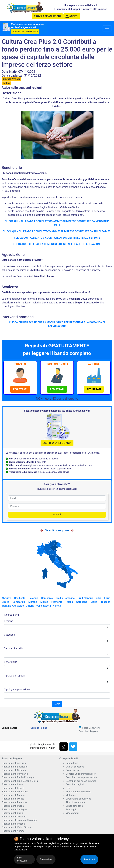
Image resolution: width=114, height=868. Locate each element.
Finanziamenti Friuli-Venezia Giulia (20, 781)
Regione (9, 621)
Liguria (5, 602)
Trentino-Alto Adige (13, 606)
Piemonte (57, 602)
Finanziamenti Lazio (12, 784)
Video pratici (72, 813)
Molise (44, 602)
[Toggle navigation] (107, 29)
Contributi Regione (88, 731)
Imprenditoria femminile (78, 792)
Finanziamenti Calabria (14, 770)
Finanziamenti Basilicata (15, 767)
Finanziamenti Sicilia (12, 813)
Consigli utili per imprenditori (81, 774)
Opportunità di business (78, 799)
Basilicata (20, 598)
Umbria (30, 606)
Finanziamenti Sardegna (14, 809)
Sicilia (94, 602)
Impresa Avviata (11, 79)
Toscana (105, 602)
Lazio (107, 598)
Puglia (69, 602)
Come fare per (73, 770)
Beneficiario (11, 662)
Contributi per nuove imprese (81, 781)
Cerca (57, 704)
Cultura (6, 83)
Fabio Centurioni (91, 728)
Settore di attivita (14, 648)
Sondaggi (71, 809)
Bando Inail (72, 763)
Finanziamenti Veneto (13, 831)
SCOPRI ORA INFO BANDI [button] (25, 32)
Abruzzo (6, 598)
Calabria (33, 598)
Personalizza (46, 859)
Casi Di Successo (75, 767)
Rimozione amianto (76, 802)
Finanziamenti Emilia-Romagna (18, 777)
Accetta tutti (89, 859)
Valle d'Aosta (44, 606)
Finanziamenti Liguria (13, 788)
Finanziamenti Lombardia (15, 792)
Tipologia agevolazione (17, 689)
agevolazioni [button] (47, 16)
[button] (72, 16)
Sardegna (82, 602)
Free (68, 788)
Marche (33, 602)
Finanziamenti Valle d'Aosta (16, 827)
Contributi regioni (75, 784)
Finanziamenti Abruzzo (14, 763)
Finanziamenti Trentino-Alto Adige (19, 820)
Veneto (57, 606)
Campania (47, 598)
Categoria (9, 635)
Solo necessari (22, 859)
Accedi (57, 515)
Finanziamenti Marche (13, 795)
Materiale (71, 795)
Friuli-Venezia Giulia (90, 598)
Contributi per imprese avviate (82, 777)
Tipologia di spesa (14, 676)
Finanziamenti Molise (13, 799)
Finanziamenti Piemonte (14, 802)
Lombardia (19, 602)
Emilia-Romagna (65, 598)
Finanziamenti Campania (15, 774)
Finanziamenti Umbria (13, 824)
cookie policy (20, 850)
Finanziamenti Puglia (13, 806)
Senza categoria (74, 806)
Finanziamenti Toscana (14, 817)
